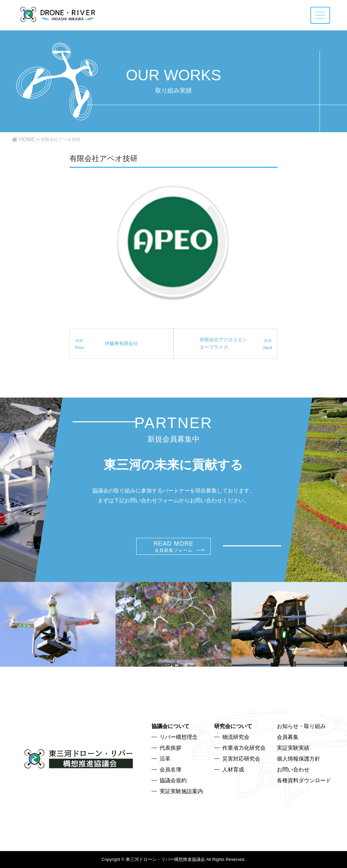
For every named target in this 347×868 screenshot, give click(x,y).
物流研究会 (236, 737)
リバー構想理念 (179, 737)
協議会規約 (173, 780)
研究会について (233, 726)
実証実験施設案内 (181, 791)
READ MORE (173, 547)
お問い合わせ (293, 770)
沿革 (165, 759)
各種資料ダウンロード (304, 780)
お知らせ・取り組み (301, 726)
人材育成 (233, 770)
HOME (27, 139)
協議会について (170, 726)
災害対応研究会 (241, 759)
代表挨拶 (170, 748)
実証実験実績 (293, 748)
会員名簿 (170, 770)
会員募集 (288, 737)
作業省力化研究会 (244, 748)
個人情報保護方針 (299, 759)
